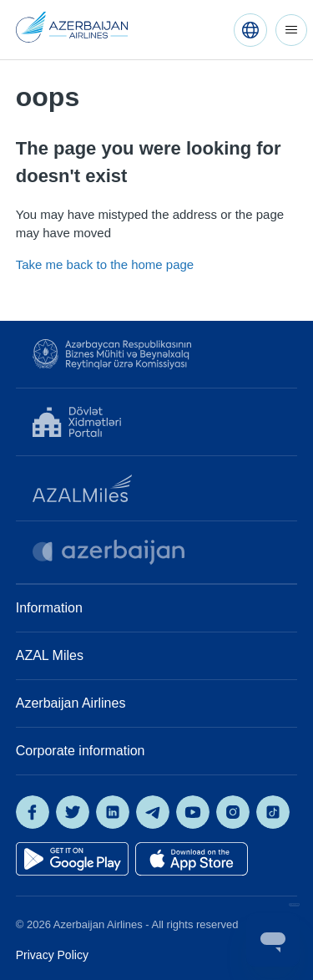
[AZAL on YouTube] (193, 812)
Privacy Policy (52, 955)
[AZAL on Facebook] (33, 812)
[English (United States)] (250, 30)
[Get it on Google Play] (72, 859)
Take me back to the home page (105, 264)
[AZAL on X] (73, 812)
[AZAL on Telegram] (153, 812)
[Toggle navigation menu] (291, 30)
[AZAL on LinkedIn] (113, 812)
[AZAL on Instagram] (233, 812)
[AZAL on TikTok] (273, 812)
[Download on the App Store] (192, 859)
